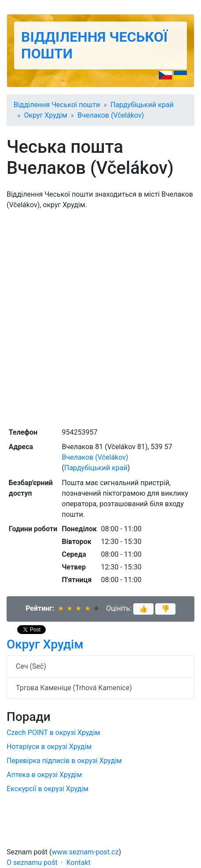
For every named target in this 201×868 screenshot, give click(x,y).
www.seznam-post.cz (85, 852)
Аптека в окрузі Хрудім (44, 775)
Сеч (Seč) (31, 666)
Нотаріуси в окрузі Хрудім (49, 747)
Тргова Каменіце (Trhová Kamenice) (74, 688)
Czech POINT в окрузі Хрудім (53, 733)
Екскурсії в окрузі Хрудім (48, 789)
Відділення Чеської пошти (57, 105)
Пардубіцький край (142, 105)
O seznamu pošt (32, 863)
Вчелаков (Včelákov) (111, 115)
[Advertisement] (100, 318)
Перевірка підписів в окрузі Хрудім (64, 761)
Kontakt (79, 863)
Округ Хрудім (46, 115)
